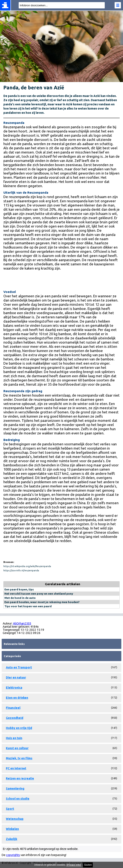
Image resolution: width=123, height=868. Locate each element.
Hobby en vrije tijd (19, 728)
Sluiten (88, 865)
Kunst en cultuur (17, 748)
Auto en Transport (19, 667)
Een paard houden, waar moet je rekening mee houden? (42, 602)
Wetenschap (15, 819)
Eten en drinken (17, 698)
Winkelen (12, 829)
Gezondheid (15, 718)
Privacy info (74, 865)
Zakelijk (12, 839)
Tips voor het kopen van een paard (28, 606)
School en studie (18, 799)
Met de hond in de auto (20, 598)
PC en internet (16, 768)
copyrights (13, 855)
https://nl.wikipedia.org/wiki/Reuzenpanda (27, 566)
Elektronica (14, 688)
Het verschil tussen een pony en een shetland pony (39, 594)
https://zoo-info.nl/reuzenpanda (21, 570)
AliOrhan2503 (22, 623)
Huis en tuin (14, 738)
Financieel (13, 708)
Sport (10, 809)
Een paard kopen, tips (19, 589)
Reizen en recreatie (20, 778)
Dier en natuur (16, 677)
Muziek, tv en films (19, 758)
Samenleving (15, 789)
